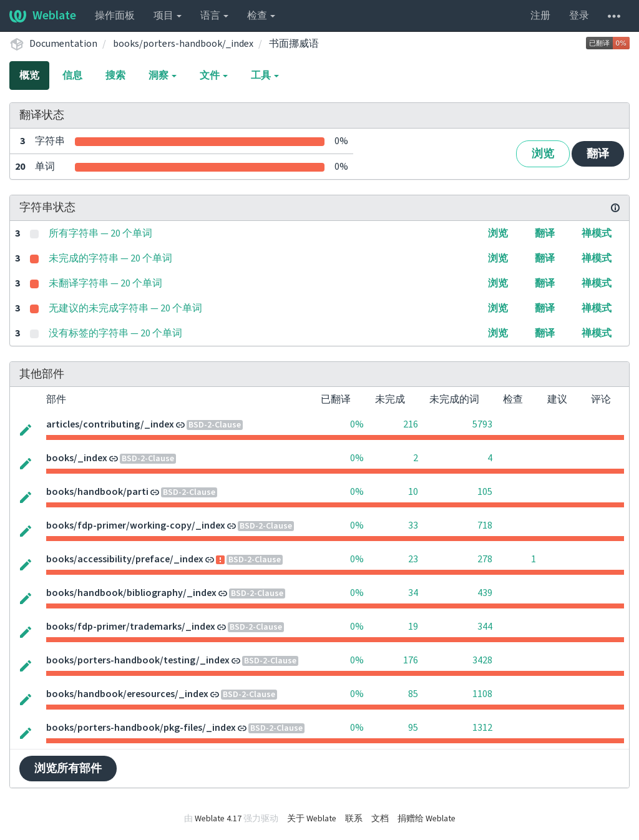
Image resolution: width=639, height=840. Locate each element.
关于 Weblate (312, 819)
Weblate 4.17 (218, 819)
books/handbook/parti (97, 492)
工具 (265, 76)
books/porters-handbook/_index (183, 44)
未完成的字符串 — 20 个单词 (110, 258)
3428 (482, 660)
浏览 (543, 154)
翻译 (598, 154)
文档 (380, 819)
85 (413, 694)
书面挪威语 (294, 44)
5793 (482, 424)
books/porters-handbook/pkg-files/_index (141, 728)
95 (413, 728)
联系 (354, 819)
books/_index (77, 458)
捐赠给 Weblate (427, 819)
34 (413, 593)
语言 (214, 16)
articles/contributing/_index (110, 424)
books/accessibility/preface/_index (125, 559)
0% (357, 424)
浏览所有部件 (68, 769)
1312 (482, 728)
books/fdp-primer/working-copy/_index (136, 525)
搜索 (115, 76)
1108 (482, 694)
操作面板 (115, 16)
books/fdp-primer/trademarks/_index (131, 627)
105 (485, 492)
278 (485, 559)
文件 (214, 76)
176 (411, 660)
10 (413, 492)
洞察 (163, 76)
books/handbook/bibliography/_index (131, 593)
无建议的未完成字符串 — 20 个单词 (125, 308)
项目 (168, 16)
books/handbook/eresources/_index (127, 694)
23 (413, 559)
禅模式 (597, 233)
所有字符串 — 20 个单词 (100, 233)
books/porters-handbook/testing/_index (138, 660)
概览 (29, 76)
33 (413, 525)
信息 (72, 76)
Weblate (43, 16)
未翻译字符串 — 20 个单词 (105, 283)
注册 (540, 16)
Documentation (63, 44)
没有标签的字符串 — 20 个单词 (115, 333)
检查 (261, 16)
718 (485, 525)
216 (411, 424)
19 (413, 627)
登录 (579, 16)
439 (485, 593)
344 (485, 627)
